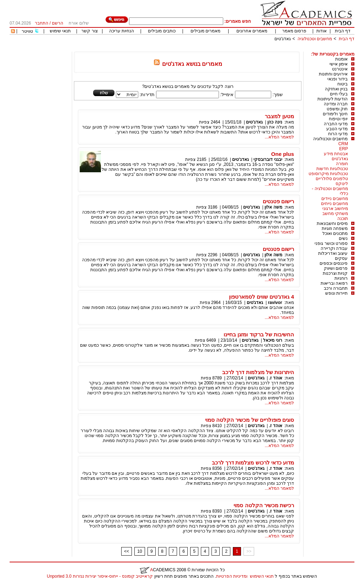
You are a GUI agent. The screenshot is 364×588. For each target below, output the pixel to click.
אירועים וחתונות (333, 74)
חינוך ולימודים (335, 114)
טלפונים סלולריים (332, 179)
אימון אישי (339, 64)
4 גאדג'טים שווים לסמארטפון (261, 297)
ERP (344, 149)
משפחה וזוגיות (335, 229)
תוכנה (343, 219)
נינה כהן (275, 122)
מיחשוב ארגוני (335, 209)
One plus (283, 154)
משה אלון (273, 207)
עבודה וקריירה (334, 248)
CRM (343, 144)
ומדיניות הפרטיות (232, 576)
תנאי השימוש (262, 576)
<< (127, 551)
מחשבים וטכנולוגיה (315, 39)
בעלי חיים (339, 94)
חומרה (342, 164)
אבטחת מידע (336, 154)
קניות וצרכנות (335, 273)
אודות (322, 31)
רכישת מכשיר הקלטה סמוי (264, 505)
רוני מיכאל (272, 340)
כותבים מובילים (162, 31)
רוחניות (341, 278)
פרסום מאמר (294, 31)
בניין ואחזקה (336, 89)
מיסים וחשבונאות (332, 224)
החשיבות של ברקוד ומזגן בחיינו (259, 334)
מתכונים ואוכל (335, 233)
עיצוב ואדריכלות (333, 253)
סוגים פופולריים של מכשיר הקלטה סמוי (250, 420)
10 (140, 551)
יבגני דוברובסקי (268, 159)
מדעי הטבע (337, 129)
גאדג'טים (283, 39)
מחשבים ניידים (335, 199)
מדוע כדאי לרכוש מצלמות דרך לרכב (253, 463)
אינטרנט (340, 69)
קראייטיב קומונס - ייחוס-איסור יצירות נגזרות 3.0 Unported (100, 576)
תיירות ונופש (336, 293)
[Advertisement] (225, 49)
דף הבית (343, 31)
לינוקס (342, 184)
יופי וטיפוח (338, 119)
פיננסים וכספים (334, 263)
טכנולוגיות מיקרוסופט (328, 174)
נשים (343, 238)
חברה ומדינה (336, 104)
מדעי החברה (336, 124)
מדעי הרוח (338, 134)
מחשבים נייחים (334, 204)
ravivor (275, 303)
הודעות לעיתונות (333, 99)
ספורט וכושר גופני (331, 243)
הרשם (58, 23)
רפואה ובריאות (334, 283)
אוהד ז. (276, 378)
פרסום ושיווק (336, 268)
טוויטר (27, 31)
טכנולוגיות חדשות (332, 169)
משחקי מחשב (335, 214)
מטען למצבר (279, 116)
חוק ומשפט (337, 109)
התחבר (42, 23)
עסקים (341, 258)
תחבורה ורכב (336, 288)
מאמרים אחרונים (252, 31)
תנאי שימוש (60, 31)
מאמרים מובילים (205, 31)
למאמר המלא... (279, 137)
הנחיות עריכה (122, 31)
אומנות (341, 59)
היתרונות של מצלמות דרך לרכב (258, 372)
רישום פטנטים (278, 201)
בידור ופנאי (338, 79)
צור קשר (89, 31)
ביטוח (342, 84)
